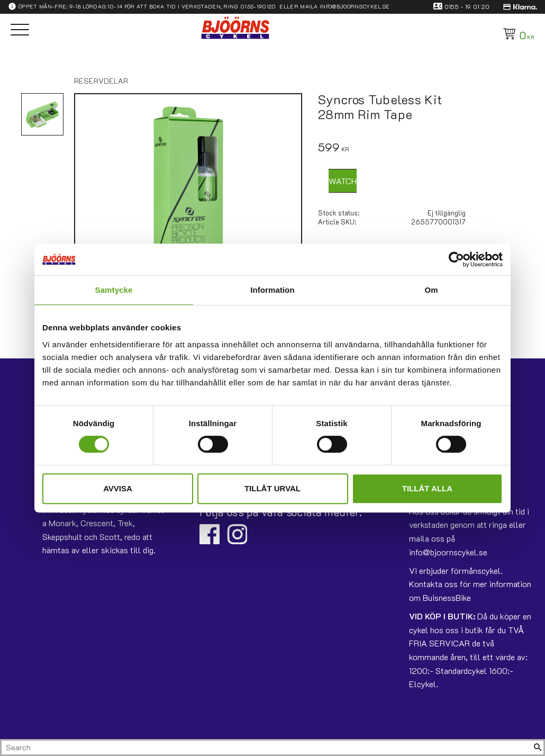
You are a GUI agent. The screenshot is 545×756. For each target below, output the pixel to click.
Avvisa (118, 488)
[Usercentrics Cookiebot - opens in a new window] (456, 259)
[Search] (538, 748)
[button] (20, 30)
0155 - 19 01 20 (467, 6)
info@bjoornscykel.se (355, 6)
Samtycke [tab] (114, 290)
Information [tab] (272, 290)
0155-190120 (258, 6)
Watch (343, 181)
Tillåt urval (272, 488)
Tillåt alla (427, 488)
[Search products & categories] (267, 748)
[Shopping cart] (517, 34)
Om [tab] (431, 290)
